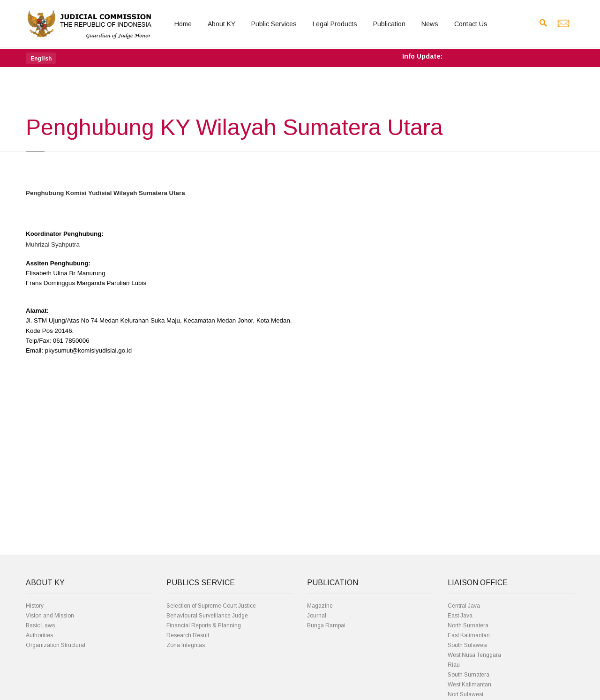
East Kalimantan (469, 635)
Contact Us (471, 24)
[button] (41, 58)
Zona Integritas (186, 645)
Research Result (188, 635)
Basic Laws (40, 625)
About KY (221, 24)
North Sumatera (468, 625)
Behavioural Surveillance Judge (207, 616)
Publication (389, 24)
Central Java (464, 606)
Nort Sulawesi (465, 694)
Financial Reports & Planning (204, 625)
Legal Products (335, 24)
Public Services (274, 24)
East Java (460, 616)
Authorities (39, 635)
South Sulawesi (468, 645)
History (35, 606)
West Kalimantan (469, 685)
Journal (317, 616)
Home (183, 24)
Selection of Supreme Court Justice (211, 606)
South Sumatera (469, 675)
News (430, 24)
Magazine (320, 606)
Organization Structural (56, 645)
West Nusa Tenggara (474, 655)
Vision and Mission (50, 616)
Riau (454, 665)
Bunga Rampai (326, 625)
